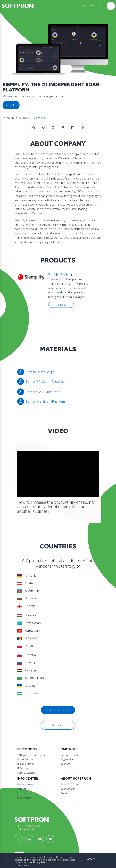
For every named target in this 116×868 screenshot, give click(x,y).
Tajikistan (27, 670)
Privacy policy (22, 865)
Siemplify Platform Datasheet (46, 381)
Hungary (27, 615)
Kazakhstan (29, 623)
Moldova (27, 638)
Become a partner (71, 755)
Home (11, 118)
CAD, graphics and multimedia (34, 755)
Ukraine (26, 685)
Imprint (21, 793)
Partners (69, 749)
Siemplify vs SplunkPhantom (45, 401)
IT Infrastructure (26, 764)
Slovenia (27, 663)
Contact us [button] (11, 105)
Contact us (58, 725)
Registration (67, 759)
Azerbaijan (28, 591)
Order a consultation (58, 710)
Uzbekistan (29, 693)
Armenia (27, 575)
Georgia (26, 606)
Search (85, 6)
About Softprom (76, 779)
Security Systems (27, 773)
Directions (27, 749)
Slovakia (26, 655)
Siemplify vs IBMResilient (43, 392)
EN (99, 6)
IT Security (23, 768)
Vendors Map (68, 789)
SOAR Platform (61, 274)
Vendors (24, 118)
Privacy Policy (24, 798)
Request (61, 305)
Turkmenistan (30, 678)
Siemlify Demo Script (40, 372)
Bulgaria (27, 598)
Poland (26, 646)
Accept (91, 859)
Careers (22, 789)
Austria (92, 6)
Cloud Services (25, 759)
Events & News (25, 784)
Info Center (28, 779)
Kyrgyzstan (28, 631)
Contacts (66, 793)
